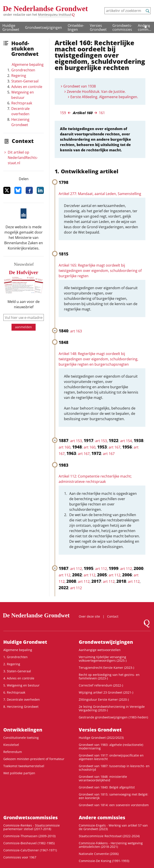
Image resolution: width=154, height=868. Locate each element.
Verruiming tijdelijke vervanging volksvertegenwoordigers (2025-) (103, 659)
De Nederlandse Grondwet (45, 9)
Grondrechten (23, 70)
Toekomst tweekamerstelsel (24, 766)
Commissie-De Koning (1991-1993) (104, 861)
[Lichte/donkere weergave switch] (147, 27)
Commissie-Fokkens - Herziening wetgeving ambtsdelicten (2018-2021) (111, 845)
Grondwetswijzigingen (43, 27)
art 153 (76, 441)
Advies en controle (27, 87)
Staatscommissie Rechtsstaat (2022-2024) (109, 836)
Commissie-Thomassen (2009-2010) (29, 836)
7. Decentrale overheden (22, 699)
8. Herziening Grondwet (21, 707)
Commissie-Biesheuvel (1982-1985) (29, 843)
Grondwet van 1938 (80, 86)
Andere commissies (102, 817)
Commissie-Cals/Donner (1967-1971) (30, 850)
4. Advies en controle (19, 678)
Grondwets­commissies (122, 27)
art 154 (126, 441)
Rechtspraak (22, 103)
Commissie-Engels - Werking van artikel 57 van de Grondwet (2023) (113, 827)
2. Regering (12, 664)
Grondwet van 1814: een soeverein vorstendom (114, 805)
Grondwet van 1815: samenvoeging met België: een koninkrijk (114, 796)
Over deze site (89, 616)
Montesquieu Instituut (55, 15)
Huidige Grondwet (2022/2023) (101, 738)
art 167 (115, 447)
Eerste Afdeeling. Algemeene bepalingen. (104, 97)
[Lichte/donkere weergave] (147, 27)
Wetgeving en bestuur (23, 95)
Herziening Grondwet (20, 122)
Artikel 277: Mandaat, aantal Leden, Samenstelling (100, 194)
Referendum (13, 752)
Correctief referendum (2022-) (101, 685)
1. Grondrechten (15, 657)
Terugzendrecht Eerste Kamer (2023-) (106, 668)
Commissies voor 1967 (20, 857)
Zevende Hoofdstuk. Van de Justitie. (96, 92)
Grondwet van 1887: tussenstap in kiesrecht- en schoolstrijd (114, 768)
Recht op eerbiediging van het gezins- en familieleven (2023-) (109, 676)
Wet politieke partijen (19, 773)
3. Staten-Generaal (17, 671)
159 (63, 113)
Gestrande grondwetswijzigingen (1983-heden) (113, 717)
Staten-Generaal (25, 81)
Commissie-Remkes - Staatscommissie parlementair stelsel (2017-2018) (32, 827)
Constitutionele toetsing (21, 738)
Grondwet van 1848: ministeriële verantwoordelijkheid (103, 778)
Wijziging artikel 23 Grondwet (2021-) (106, 692)
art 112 (76, 569)
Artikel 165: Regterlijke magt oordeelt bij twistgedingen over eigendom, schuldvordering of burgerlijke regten (100, 271)
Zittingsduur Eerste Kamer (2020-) (104, 699)
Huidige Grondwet (11, 27)
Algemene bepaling (28, 64)
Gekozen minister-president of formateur (34, 759)
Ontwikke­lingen (76, 27)
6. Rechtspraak (14, 692)
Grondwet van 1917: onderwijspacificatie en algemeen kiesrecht (111, 757)
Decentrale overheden (20, 111)
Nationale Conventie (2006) (99, 854)
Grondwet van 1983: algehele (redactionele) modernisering (111, 746)
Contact (113, 616)
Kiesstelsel (11, 745)
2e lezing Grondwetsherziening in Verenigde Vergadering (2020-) (112, 708)
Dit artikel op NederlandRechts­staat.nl (23, 158)
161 (102, 113)
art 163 (76, 331)
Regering (19, 76)
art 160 (64, 447)
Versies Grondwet (98, 27)
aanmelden (23, 327)
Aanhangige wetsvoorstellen (100, 650)
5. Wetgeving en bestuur (21, 685)
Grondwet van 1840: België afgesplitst (107, 787)
